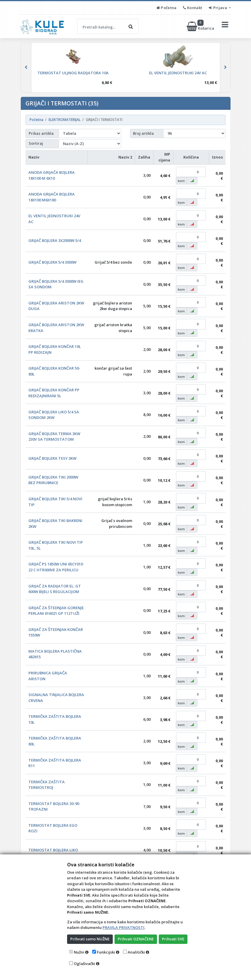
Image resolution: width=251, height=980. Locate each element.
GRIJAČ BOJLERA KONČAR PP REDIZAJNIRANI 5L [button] (54, 393)
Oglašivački (84, 964)
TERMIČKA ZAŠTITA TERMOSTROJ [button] (47, 785)
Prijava (218, 8)
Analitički (136, 952)
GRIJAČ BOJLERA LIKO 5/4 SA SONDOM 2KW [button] (54, 415)
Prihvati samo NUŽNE (90, 939)
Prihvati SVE (173, 939)
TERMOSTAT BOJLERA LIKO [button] (53, 850)
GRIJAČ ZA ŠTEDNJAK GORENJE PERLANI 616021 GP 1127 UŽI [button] (56, 611)
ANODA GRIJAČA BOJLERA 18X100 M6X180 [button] (52, 197)
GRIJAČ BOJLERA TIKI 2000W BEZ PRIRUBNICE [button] (53, 480)
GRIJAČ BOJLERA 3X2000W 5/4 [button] (55, 240)
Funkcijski (106, 952)
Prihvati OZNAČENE (136, 939)
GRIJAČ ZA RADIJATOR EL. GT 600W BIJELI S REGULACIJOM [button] (55, 589)
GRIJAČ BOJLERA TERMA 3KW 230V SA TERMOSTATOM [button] (54, 437)
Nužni (79, 952)
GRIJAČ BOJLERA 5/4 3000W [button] (52, 262)
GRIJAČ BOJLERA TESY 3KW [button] (52, 458)
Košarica (201, 26)
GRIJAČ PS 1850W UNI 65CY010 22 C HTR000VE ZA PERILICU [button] (56, 567)
